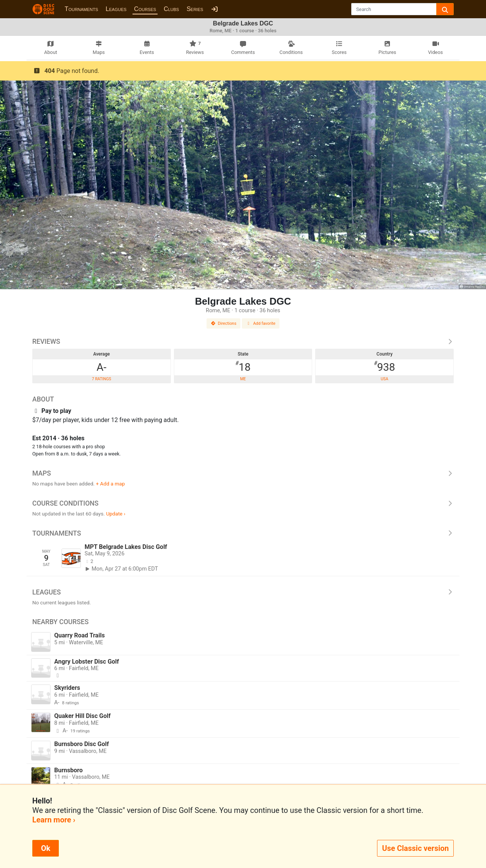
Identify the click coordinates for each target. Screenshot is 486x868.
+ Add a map (110, 484)
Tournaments (81, 9)
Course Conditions (243, 503)
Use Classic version (415, 848)
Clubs (171, 9)
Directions (224, 323)
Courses (145, 9)
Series (195, 9)
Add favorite (261, 323)
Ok (46, 848)
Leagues (116, 9)
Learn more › (54, 820)
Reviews (243, 342)
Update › (116, 514)
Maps (243, 473)
